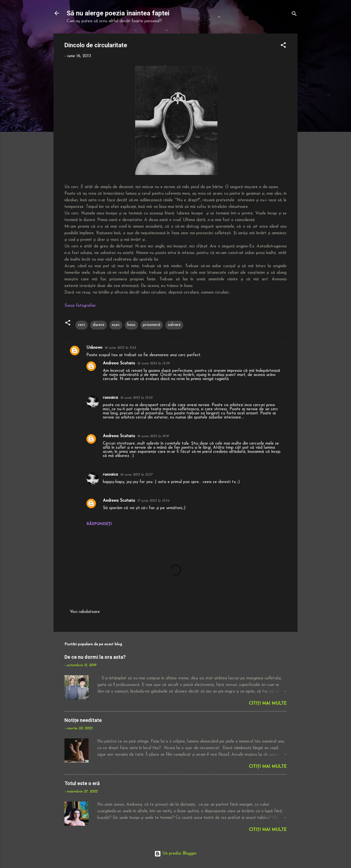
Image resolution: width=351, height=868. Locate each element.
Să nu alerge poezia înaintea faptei (118, 13)
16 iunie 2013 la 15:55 (136, 398)
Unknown (94, 348)
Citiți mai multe (268, 704)
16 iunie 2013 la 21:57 (136, 475)
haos (131, 325)
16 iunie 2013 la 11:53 (120, 348)
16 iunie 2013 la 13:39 (153, 363)
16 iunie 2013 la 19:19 (153, 436)
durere (99, 325)
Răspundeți (99, 524)
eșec (116, 325)
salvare (174, 325)
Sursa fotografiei (80, 306)
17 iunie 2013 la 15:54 (153, 501)
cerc (82, 325)
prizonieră (152, 325)
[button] (283, 46)
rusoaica (110, 398)
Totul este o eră (82, 783)
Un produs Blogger (175, 854)
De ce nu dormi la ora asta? (95, 657)
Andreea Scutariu (119, 363)
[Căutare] (294, 15)
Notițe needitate (83, 720)
